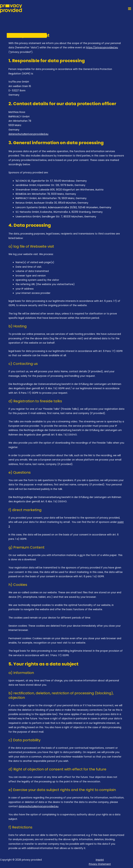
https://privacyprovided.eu (102, 48)
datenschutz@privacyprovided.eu (28, 134)
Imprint (100, 860)
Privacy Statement (100, 864)
